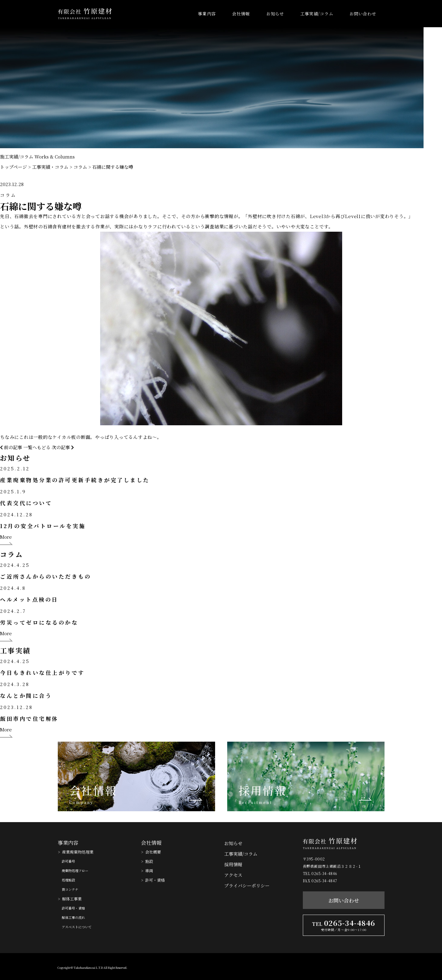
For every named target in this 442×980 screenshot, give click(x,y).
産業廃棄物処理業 (78, 852)
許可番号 (68, 861)
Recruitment (255, 802)
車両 (149, 871)
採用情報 (263, 790)
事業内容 (207, 14)
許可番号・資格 (73, 908)
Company (82, 802)
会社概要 (153, 852)
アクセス (233, 875)
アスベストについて (77, 927)
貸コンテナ (70, 889)
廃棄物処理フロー (75, 871)
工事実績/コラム (317, 14)
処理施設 (68, 880)
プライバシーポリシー (247, 885)
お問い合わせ (363, 14)
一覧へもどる (37, 447)
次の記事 (63, 447)
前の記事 (11, 447)
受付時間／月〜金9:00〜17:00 (344, 930)
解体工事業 (72, 899)
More (6, 537)
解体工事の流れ (73, 917)
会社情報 (241, 14)
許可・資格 (155, 880)
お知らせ (275, 14)
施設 (149, 861)
